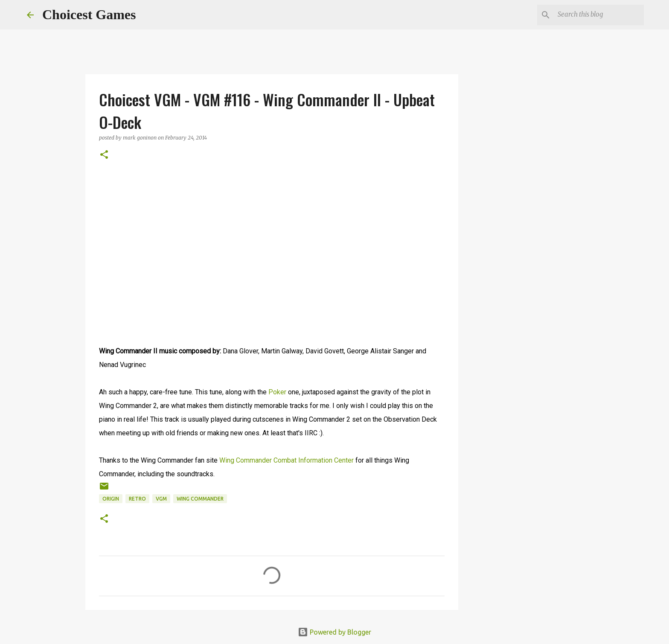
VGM (161, 499)
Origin (111, 499)
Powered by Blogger (334, 632)
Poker (277, 392)
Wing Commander (200, 499)
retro (137, 499)
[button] (104, 155)
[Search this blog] (599, 15)
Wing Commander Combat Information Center (287, 460)
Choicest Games (89, 15)
